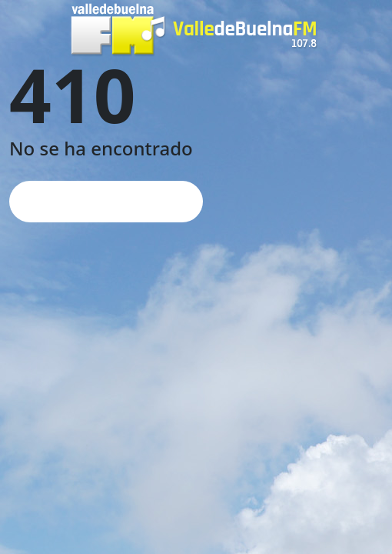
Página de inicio (106, 201)
